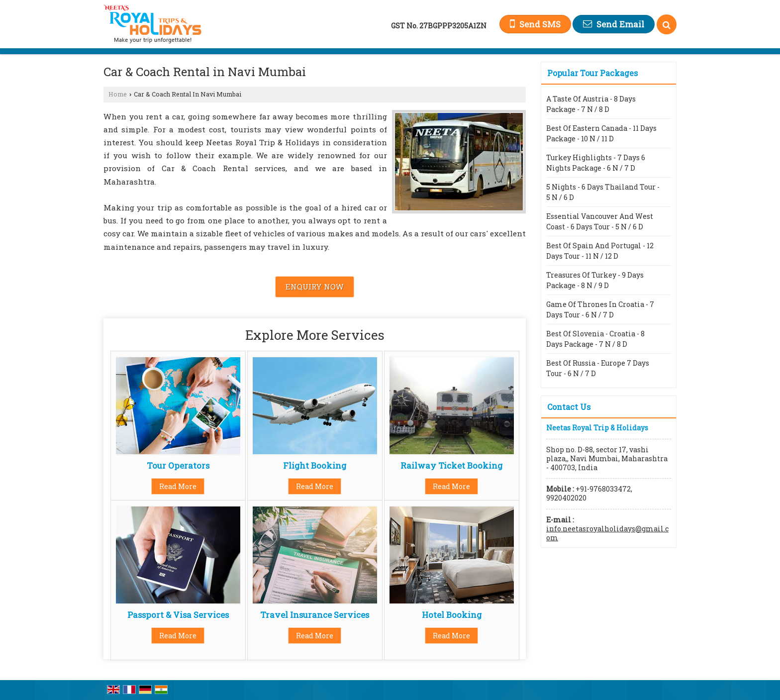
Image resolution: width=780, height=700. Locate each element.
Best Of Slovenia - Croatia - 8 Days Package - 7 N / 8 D (595, 339)
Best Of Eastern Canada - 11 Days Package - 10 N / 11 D (601, 133)
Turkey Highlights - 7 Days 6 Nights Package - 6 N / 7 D (596, 163)
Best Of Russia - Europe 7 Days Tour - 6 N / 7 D (598, 368)
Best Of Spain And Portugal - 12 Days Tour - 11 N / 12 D (600, 251)
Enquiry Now (315, 287)
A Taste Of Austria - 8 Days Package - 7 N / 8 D (591, 104)
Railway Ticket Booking (451, 465)
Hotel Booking (452, 615)
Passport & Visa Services (178, 615)
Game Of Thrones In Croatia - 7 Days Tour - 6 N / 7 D (600, 309)
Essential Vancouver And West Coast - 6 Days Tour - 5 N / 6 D (600, 221)
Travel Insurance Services (315, 615)
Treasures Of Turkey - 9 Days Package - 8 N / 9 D (595, 280)
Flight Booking (315, 465)
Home (118, 94)
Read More (178, 486)
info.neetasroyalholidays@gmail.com (607, 533)
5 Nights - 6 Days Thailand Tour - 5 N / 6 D (603, 192)
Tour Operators (178, 465)
